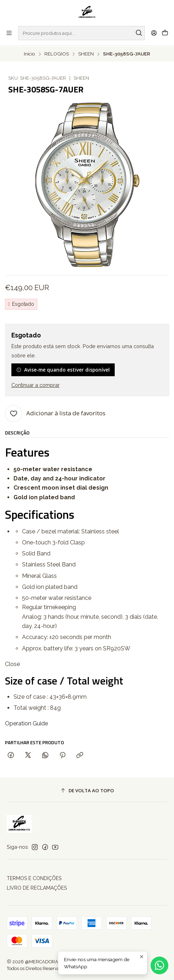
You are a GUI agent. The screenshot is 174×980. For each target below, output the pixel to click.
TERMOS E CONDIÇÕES (34, 878)
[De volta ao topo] (87, 790)
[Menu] (9, 33)
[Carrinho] (165, 33)
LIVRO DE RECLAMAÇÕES (37, 888)
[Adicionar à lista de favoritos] (55, 413)
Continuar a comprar (36, 384)
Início (29, 53)
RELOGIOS (57, 53)
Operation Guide (26, 723)
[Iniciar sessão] (154, 33)
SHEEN (86, 53)
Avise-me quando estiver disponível (63, 369)
